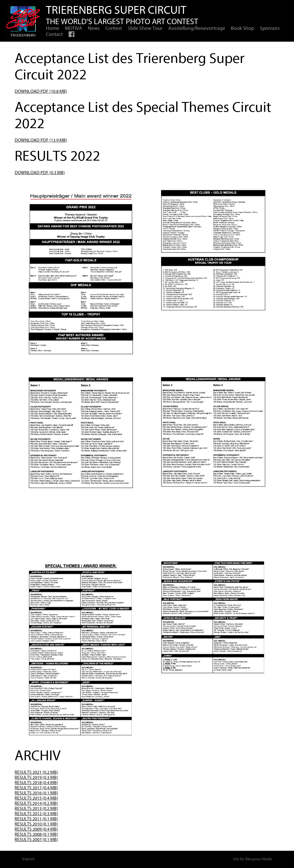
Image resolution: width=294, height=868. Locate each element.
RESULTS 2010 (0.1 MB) (36, 824)
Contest (114, 28)
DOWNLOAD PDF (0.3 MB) (40, 173)
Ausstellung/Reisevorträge (197, 28)
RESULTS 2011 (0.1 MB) (36, 819)
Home (53, 28)
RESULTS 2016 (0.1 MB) (36, 793)
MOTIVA (73, 28)
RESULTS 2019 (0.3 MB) (36, 777)
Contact (54, 34)
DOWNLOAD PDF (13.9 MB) (41, 140)
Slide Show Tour (145, 28)
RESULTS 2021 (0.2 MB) (36, 772)
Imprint (28, 859)
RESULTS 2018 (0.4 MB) (36, 783)
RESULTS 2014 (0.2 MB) (36, 803)
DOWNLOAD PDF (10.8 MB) (41, 91)
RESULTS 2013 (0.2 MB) (36, 809)
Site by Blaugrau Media (252, 859)
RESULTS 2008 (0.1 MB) (36, 834)
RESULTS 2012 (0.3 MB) (36, 814)
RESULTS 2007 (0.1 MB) (36, 840)
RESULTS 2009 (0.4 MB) (36, 829)
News (94, 28)
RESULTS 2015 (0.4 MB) (36, 798)
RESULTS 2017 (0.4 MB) (36, 788)
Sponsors (270, 28)
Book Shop (242, 28)
